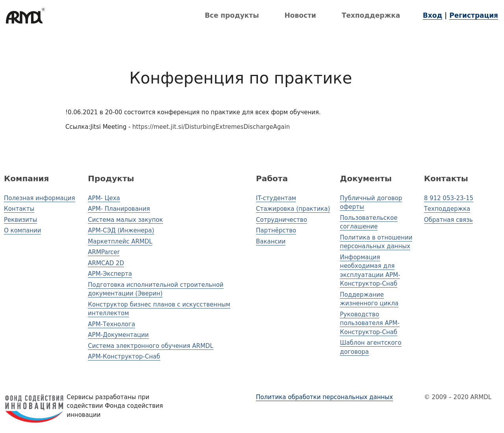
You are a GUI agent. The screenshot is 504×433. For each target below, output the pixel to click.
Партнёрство (276, 230)
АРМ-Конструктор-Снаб (124, 357)
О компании (22, 230)
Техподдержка (371, 15)
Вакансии (271, 242)
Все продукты (232, 15)
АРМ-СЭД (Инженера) (121, 230)
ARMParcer (104, 252)
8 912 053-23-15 (449, 198)
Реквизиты (20, 220)
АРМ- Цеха (104, 198)
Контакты (19, 209)
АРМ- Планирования (119, 209)
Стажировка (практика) (293, 209)
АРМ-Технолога (111, 324)
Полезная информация (40, 198)
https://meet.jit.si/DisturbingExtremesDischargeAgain (211, 127)
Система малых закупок (125, 220)
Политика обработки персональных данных (324, 397)
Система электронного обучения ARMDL (150, 346)
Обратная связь (448, 220)
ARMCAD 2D (106, 263)
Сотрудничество (282, 220)
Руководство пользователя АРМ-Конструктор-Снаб (370, 323)
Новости (300, 15)
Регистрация (474, 15)
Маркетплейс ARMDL (120, 242)
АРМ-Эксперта (110, 274)
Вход (433, 15)
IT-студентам (276, 198)
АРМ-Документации (118, 335)
